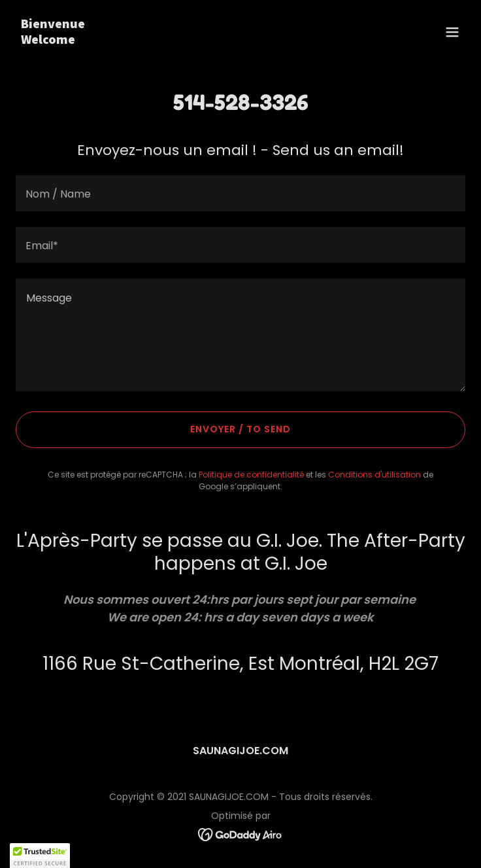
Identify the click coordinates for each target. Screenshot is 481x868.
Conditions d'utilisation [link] (374, 475)
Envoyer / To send (241, 429)
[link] (173, 40)
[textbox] (241, 193)
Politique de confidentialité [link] (251, 475)
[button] (452, 32)
